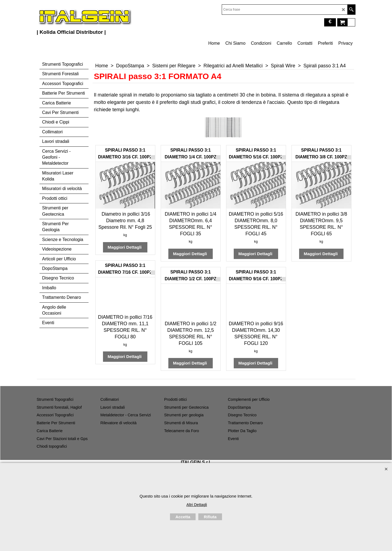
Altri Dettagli (197, 505)
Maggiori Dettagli (125, 247)
